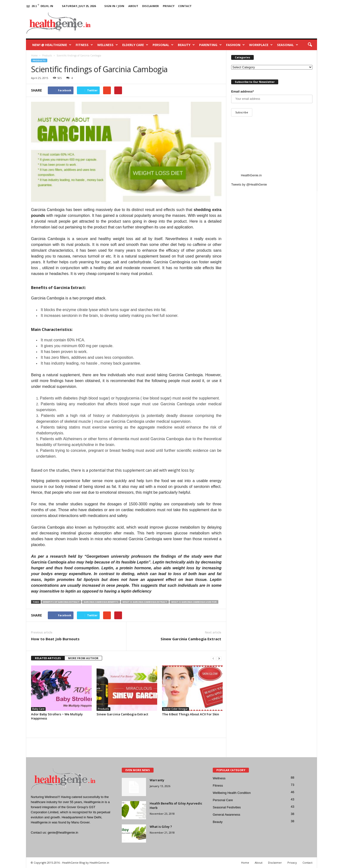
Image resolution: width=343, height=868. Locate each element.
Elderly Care (135, 45)
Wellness (108, 45)
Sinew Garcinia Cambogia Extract (191, 639)
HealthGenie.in (251, 175)
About (133, 6)
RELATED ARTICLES (48, 658)
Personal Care (223, 800)
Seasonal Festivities (227, 807)
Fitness (84, 45)
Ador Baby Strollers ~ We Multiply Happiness (57, 716)
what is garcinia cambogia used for (194, 602)
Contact (185, 6)
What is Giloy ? (161, 827)
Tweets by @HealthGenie (249, 184)
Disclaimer (151, 6)
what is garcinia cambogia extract (145, 602)
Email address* (242, 91)
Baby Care (38, 709)
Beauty (186, 45)
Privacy (169, 6)
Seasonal (288, 45)
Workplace (261, 45)
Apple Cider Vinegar (176, 709)
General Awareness (226, 815)
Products (39, 60)
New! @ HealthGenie (52, 45)
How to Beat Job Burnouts (55, 639)
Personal (163, 45)
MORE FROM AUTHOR (83, 658)
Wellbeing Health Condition (232, 793)
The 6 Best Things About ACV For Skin (191, 714)
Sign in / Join (114, 6)
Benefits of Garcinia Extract (61, 602)
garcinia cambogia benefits (101, 602)
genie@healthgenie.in (63, 833)
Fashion (235, 45)
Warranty (157, 780)
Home (245, 863)
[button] (310, 45)
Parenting (210, 45)
